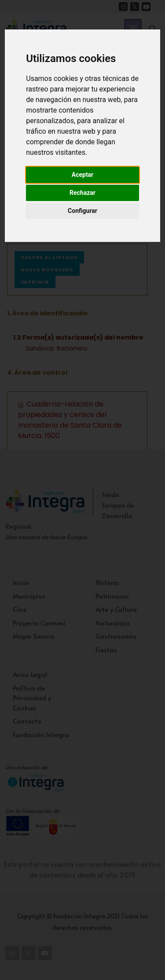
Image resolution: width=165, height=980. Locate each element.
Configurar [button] (82, 211)
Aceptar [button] (83, 175)
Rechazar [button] (82, 193)
